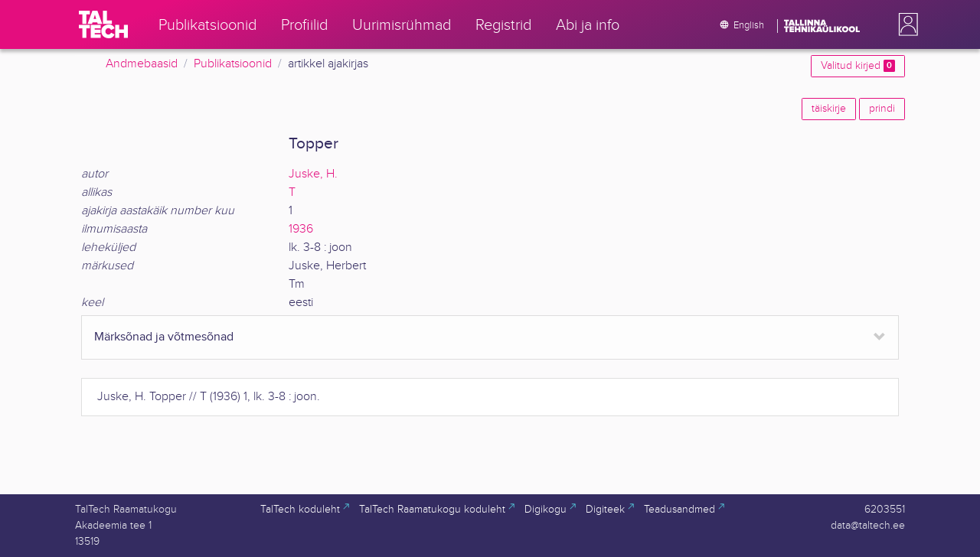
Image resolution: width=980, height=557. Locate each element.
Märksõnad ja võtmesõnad (164, 337)
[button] (905, 24)
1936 (301, 229)
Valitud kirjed (858, 66)
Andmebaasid (142, 64)
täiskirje (829, 109)
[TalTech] (103, 24)
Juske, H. (313, 174)
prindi (882, 109)
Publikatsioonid (233, 64)
